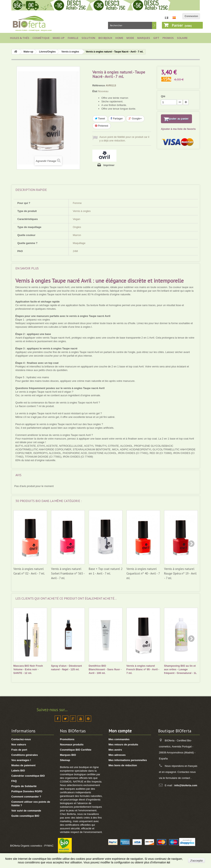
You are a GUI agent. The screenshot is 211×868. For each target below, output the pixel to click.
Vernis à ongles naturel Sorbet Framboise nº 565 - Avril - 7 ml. (68, 573)
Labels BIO (18, 771)
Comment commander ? (26, 797)
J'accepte (196, 861)
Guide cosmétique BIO (25, 816)
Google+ (135, 118)
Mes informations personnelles (128, 760)
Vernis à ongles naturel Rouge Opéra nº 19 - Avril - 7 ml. (180, 573)
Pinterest (102, 126)
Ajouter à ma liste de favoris (178, 134)
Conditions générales (25, 755)
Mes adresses (117, 755)
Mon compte (120, 731)
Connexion (191, 16)
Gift (156, 38)
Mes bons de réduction (123, 765)
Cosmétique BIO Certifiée (76, 750)
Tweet (100, 118)
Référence (99, 85)
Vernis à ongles (70, 52)
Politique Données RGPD (27, 791)
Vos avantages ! (21, 760)
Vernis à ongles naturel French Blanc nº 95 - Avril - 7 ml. (143, 669)
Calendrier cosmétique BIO (28, 776)
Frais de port (19, 750)
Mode (130, 38)
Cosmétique (41, 38)
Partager (117, 118)
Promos (168, 38)
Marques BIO (68, 755)
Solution (88, 38)
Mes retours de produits (123, 745)
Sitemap (65, 760)
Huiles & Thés (20, 38)
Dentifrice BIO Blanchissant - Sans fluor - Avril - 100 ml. (105, 669)
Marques (144, 38)
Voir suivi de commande (26, 811)
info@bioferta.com (186, 785)
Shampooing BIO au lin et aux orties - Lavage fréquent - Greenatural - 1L (180, 669)
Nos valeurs (19, 745)
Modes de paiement (24, 765)
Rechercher (154, 25)
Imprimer (109, 165)
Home (119, 38)
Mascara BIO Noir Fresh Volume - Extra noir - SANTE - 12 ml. (28, 669)
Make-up (59, 38)
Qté (163, 96)
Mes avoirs (115, 750)
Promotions (67, 739)
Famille (73, 38)
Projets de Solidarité (24, 786)
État (95, 91)
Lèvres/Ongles (47, 52)
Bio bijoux (105, 38)
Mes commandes (119, 739)
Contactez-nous (21, 739)
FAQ (14, 781)
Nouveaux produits (72, 745)
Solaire (182, 38)
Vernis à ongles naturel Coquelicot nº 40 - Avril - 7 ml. (143, 573)
